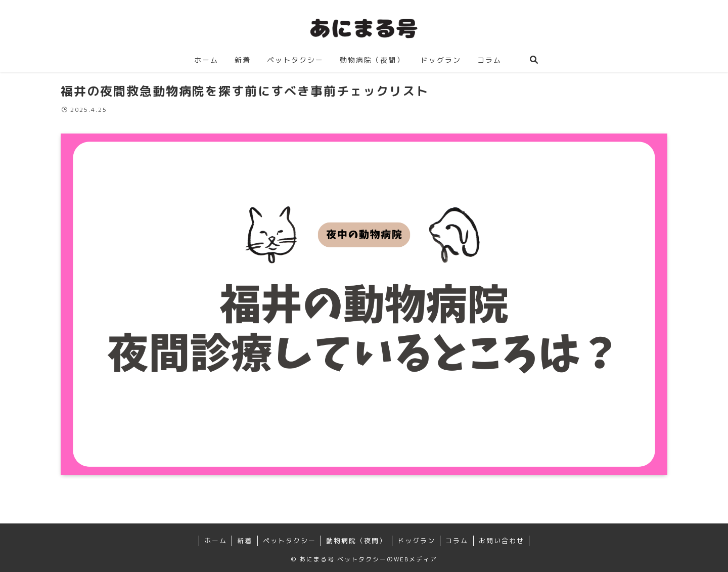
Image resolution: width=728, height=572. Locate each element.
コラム (457, 541)
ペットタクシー (289, 541)
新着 (245, 541)
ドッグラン (416, 541)
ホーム (216, 541)
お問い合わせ (502, 541)
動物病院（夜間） (356, 541)
